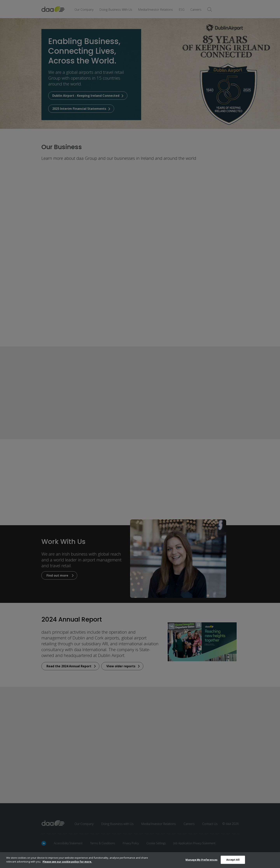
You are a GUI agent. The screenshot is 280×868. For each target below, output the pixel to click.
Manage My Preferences (201, 861)
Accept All (233, 861)
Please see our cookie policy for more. (67, 863)
